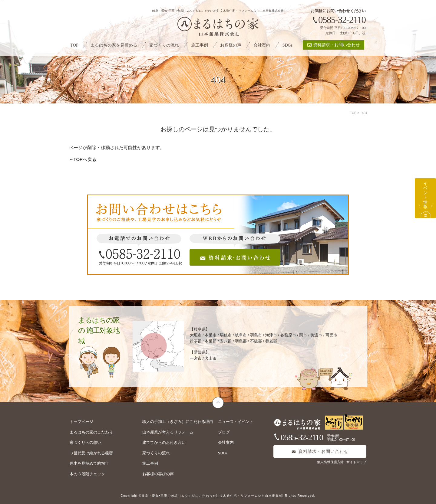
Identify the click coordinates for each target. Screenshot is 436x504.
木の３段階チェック (87, 474)
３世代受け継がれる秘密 (91, 453)
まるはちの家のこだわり (91, 432)
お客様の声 (231, 45)
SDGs (287, 45)
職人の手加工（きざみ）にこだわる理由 (178, 422)
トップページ (81, 422)
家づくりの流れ (164, 45)
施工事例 (200, 45)
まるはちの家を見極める (114, 45)
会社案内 (262, 45)
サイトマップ (356, 462)
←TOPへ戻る (83, 159)
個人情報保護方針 (331, 462)
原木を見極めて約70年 (89, 463)
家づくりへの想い (85, 442)
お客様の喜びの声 (158, 474)
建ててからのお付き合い (164, 442)
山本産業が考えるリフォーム (168, 432)
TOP (74, 45)
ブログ (224, 432)
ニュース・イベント (236, 422)
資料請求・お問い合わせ (334, 45)
